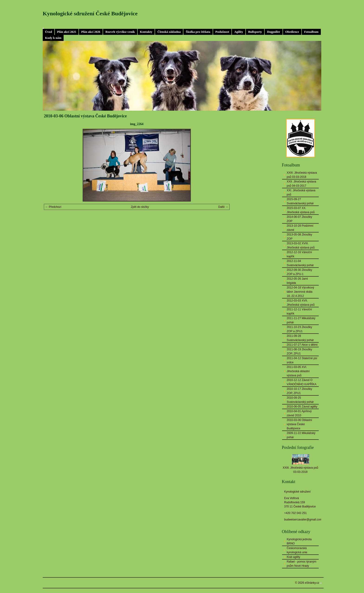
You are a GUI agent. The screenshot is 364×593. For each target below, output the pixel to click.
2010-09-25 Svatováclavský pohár (300, 400)
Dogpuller (273, 32)
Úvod (49, 32)
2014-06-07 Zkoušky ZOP (299, 219)
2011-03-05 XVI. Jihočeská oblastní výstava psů (298, 371)
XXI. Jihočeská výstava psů (301, 192)
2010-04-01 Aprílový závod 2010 (299, 413)
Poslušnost (222, 32)
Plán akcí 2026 (91, 32)
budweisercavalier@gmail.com (303, 520)
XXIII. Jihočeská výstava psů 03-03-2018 (302, 175)
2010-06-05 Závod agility (302, 407)
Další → (223, 207)
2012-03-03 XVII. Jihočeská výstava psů (301, 303)
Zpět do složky (140, 207)
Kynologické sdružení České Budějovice (90, 13)
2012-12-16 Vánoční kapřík (299, 254)
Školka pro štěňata (198, 32)
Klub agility (293, 557)
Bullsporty (255, 32)
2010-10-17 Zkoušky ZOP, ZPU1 (299, 391)
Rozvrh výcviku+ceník (120, 32)
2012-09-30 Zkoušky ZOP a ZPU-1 (299, 272)
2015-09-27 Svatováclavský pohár (300, 201)
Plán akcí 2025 (67, 32)
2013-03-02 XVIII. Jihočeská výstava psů (301, 245)
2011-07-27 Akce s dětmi (302, 345)
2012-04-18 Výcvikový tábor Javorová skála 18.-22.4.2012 (300, 292)
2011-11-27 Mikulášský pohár (301, 320)
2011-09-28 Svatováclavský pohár (300, 338)
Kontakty (146, 32)
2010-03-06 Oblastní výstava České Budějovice (299, 424)
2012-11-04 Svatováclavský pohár (300, 263)
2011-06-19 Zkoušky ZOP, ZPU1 (299, 351)
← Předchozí (53, 207)
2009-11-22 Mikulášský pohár (301, 435)
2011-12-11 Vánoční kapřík (299, 311)
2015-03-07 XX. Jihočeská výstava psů (301, 210)
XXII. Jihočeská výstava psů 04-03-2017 (301, 184)
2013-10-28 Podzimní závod (300, 228)
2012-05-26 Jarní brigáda (297, 281)
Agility (239, 32)
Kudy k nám (53, 38)
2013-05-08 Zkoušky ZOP (299, 237)
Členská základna (169, 32)
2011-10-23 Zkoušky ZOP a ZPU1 (299, 329)
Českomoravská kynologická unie (297, 550)
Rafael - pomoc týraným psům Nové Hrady (301, 564)
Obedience (292, 32)
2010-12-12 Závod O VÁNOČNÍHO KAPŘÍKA (302, 382)
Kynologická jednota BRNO (299, 541)
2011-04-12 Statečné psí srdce (302, 360)
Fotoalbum (311, 32)
